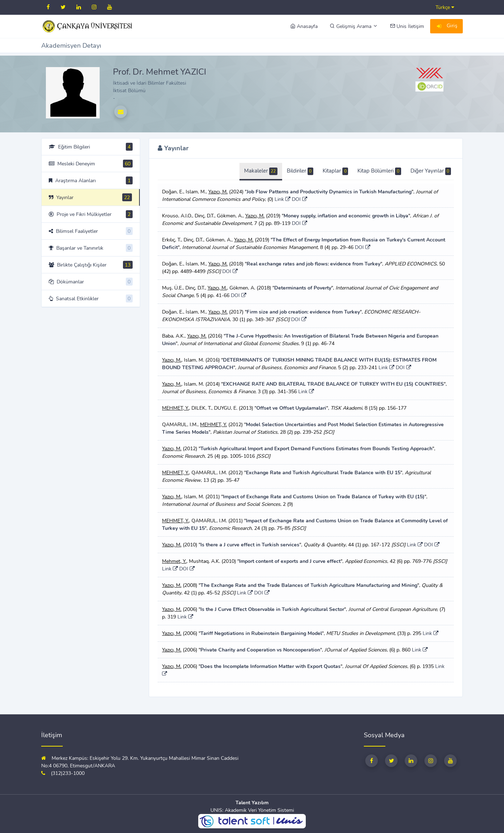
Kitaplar (335, 171)
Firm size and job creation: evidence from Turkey (303, 312)
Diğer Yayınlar (431, 171)
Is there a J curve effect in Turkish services (250, 545)
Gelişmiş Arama (354, 26)
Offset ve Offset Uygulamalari (291, 408)
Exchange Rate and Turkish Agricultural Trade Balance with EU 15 (323, 473)
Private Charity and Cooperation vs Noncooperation (260, 650)
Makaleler (261, 171)
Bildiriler (300, 171)
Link (282, 199)
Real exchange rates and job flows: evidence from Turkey (313, 264)
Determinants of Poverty (303, 288)
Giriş (447, 27)
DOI (299, 199)
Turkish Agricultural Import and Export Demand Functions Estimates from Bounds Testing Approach (316, 449)
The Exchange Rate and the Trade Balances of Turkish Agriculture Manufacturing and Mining (309, 585)
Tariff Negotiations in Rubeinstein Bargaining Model (261, 633)
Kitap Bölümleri (379, 171)
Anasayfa (304, 26)
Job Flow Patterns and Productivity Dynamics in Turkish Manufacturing (329, 192)
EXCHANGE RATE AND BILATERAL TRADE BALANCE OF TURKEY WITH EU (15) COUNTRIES (333, 384)
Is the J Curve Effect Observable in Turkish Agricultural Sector (272, 609)
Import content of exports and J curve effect (290, 561)
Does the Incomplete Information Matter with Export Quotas (270, 666)
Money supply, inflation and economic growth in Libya (346, 216)
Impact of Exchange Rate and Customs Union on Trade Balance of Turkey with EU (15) (324, 497)
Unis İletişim (407, 26)
